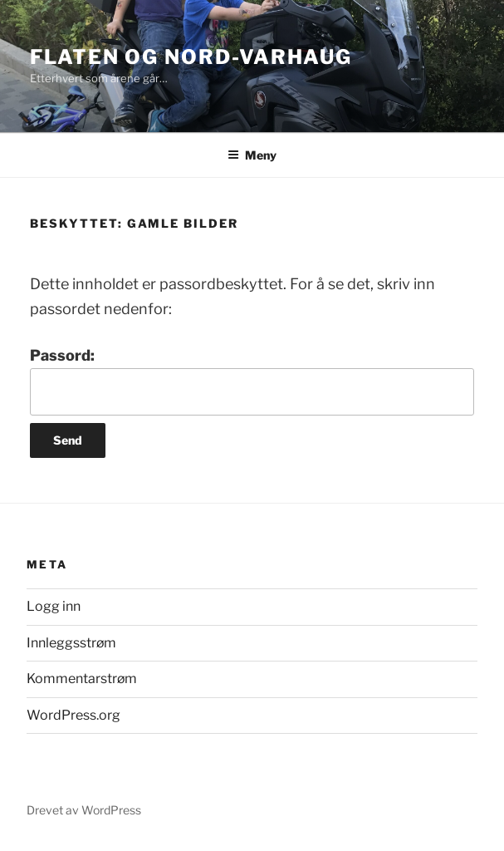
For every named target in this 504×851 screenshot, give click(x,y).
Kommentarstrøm (82, 679)
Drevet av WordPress (84, 810)
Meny (252, 155)
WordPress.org (73, 715)
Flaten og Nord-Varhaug (191, 57)
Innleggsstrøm (71, 643)
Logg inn (54, 606)
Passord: (252, 381)
